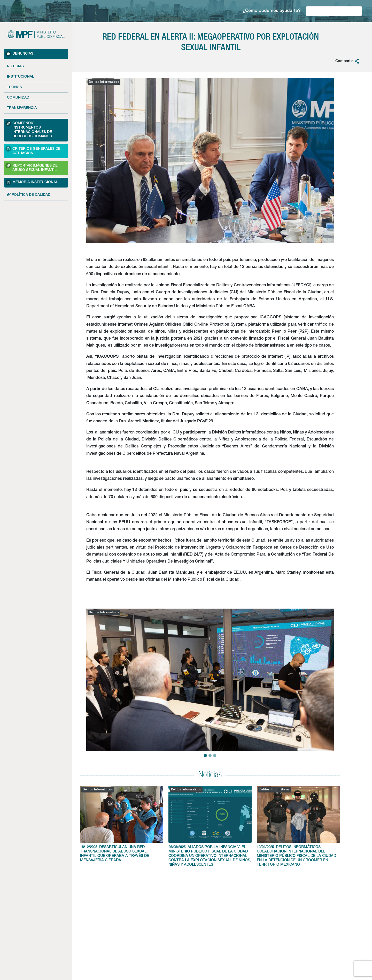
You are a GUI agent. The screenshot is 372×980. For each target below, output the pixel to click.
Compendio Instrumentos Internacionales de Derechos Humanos (29, 129)
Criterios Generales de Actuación (33, 150)
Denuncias (19, 54)
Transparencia (22, 108)
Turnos (14, 87)
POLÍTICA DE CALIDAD (29, 195)
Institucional (21, 77)
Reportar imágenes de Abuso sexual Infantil (32, 167)
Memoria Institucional (32, 182)
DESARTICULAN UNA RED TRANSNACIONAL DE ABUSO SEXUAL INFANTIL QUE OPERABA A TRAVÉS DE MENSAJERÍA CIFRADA (122, 824)
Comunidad (18, 98)
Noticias (15, 66)
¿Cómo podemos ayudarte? (272, 11)
